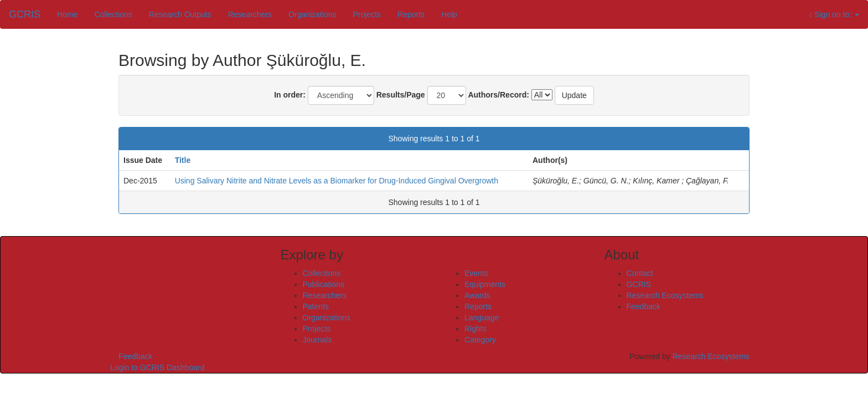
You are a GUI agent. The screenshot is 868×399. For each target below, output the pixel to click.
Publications (324, 284)
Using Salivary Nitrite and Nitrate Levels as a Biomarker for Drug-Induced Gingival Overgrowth (337, 181)
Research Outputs (180, 14)
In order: (290, 95)
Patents (316, 306)
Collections (113, 14)
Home (67, 14)
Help (449, 14)
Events (476, 273)
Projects (367, 14)
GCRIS (639, 284)
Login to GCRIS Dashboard (157, 367)
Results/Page (401, 95)
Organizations (312, 14)
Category (480, 340)
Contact (640, 273)
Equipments (485, 284)
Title (183, 160)
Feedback (644, 306)
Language (482, 318)
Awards (477, 295)
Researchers (250, 14)
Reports (411, 14)
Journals (317, 340)
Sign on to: (834, 15)
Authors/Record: (498, 95)
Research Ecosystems (665, 295)
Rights (476, 329)
